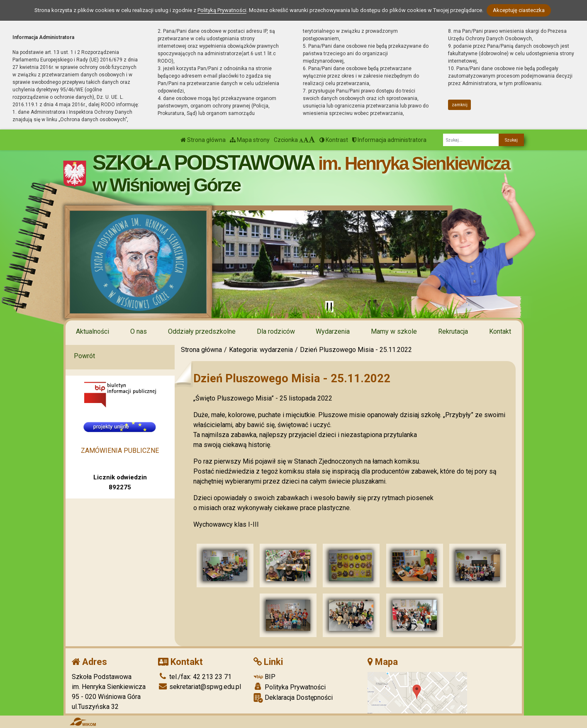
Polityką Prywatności (222, 10)
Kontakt (500, 331)
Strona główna (203, 140)
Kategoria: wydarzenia (261, 350)
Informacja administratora (389, 140)
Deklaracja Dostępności (293, 698)
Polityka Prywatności (290, 687)
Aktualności (93, 331)
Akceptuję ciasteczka (519, 10)
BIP (264, 677)
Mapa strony (250, 140)
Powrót (84, 356)
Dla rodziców (276, 331)
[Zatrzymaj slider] (329, 307)
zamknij (460, 105)
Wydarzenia (333, 331)
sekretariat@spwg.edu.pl (200, 687)
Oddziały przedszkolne (202, 331)
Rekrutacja (453, 331)
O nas (139, 331)
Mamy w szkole (394, 331)
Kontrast (334, 140)
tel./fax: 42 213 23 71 (195, 677)
